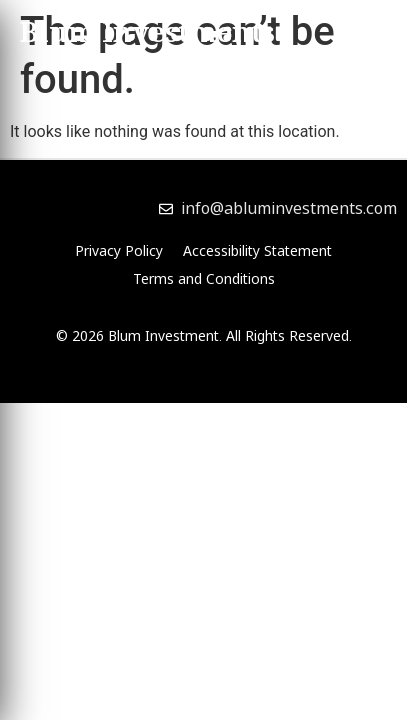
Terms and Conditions (204, 278)
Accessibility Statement (257, 250)
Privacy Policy (119, 250)
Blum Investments (147, 36)
